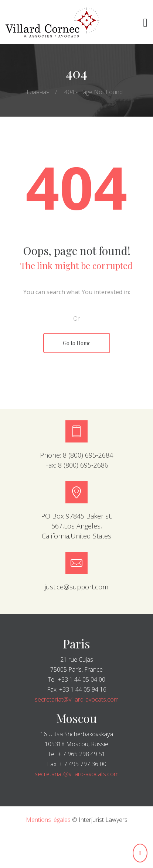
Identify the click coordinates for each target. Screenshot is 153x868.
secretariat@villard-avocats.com (77, 699)
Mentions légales (48, 820)
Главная (38, 92)
